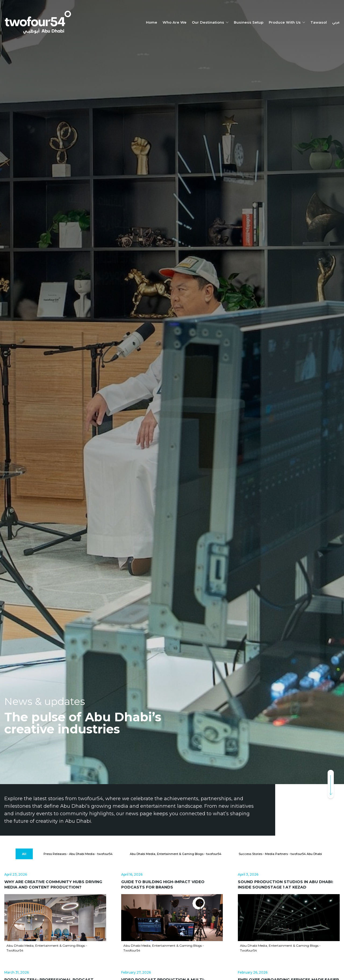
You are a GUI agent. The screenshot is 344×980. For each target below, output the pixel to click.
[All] (24, 854)
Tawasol (319, 22)
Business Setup (249, 22)
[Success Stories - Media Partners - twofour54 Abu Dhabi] (280, 854)
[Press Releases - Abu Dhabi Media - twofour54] (78, 854)
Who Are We (175, 22)
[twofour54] (38, 22)
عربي (336, 23)
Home (152, 22)
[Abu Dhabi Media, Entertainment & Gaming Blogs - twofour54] (176, 854)
